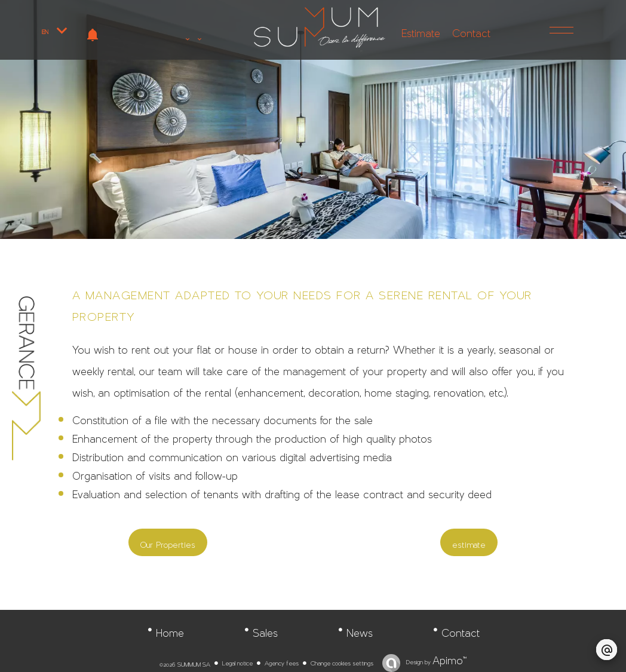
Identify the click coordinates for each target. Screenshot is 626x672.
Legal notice (237, 661)
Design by (435, 660)
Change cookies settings (342, 661)
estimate (469, 542)
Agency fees (282, 661)
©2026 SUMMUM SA (185, 662)
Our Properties (168, 542)
